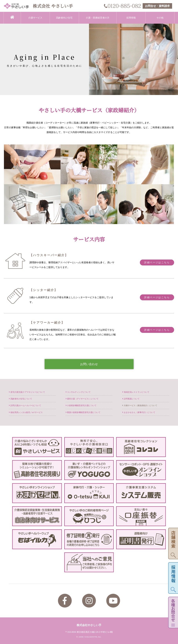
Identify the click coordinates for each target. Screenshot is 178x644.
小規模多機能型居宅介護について (81, 405)
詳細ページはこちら (157, 262)
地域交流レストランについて (136, 392)
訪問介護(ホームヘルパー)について (25, 405)
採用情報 (131, 18)
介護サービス (35, 18)
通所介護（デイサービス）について (82, 399)
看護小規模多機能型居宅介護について (83, 412)
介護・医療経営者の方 (98, 18)
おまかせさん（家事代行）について (139, 412)
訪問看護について (131, 399)
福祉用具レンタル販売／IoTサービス (26, 412)
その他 (160, 18)
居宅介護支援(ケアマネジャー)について (27, 392)
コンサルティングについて (78, 392)
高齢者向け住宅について (20, 399)
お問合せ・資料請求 (157, 6)
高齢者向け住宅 (64, 18)
